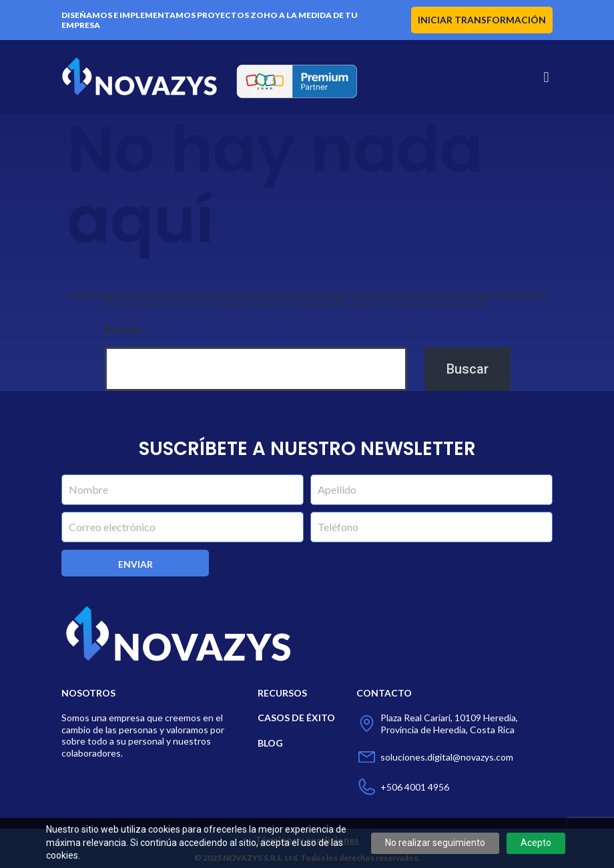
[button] (546, 77)
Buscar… (126, 329)
